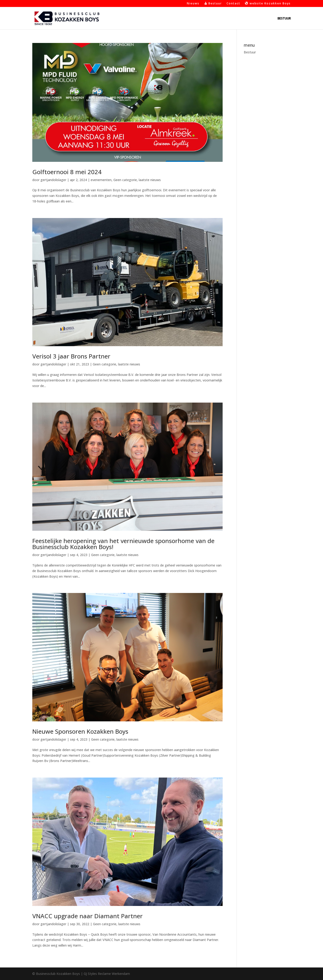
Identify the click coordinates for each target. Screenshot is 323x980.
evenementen (101, 180)
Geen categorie (125, 180)
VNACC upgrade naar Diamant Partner (87, 916)
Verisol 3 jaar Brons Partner (71, 356)
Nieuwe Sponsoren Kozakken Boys (80, 731)
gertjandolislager (53, 180)
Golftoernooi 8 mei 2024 (67, 172)
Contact (233, 4)
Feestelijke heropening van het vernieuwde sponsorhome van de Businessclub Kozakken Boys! (123, 544)
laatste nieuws (150, 180)
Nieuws (193, 4)
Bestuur (284, 19)
